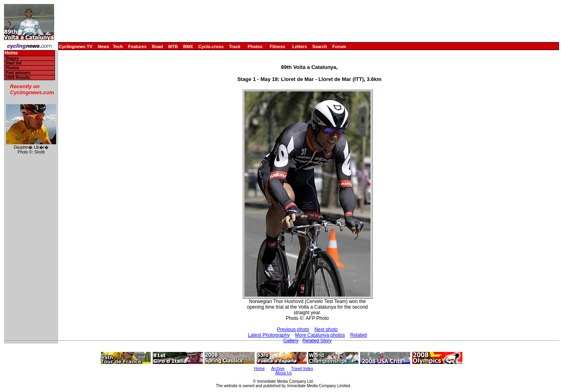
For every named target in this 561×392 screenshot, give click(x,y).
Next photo (326, 329)
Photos (255, 46)
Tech (118, 46)
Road (158, 46)
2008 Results (18, 78)
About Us (283, 373)
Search (320, 46)
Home (11, 53)
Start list (14, 63)
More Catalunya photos (320, 335)
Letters (300, 46)
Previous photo (293, 329)
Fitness (277, 46)
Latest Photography (269, 335)
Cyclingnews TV (75, 46)
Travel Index (302, 369)
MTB (173, 46)
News (104, 46)
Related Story (317, 341)
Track (235, 46)
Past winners (18, 73)
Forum (339, 46)
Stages (12, 58)
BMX (188, 46)
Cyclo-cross (211, 46)
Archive (278, 369)
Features (138, 46)
